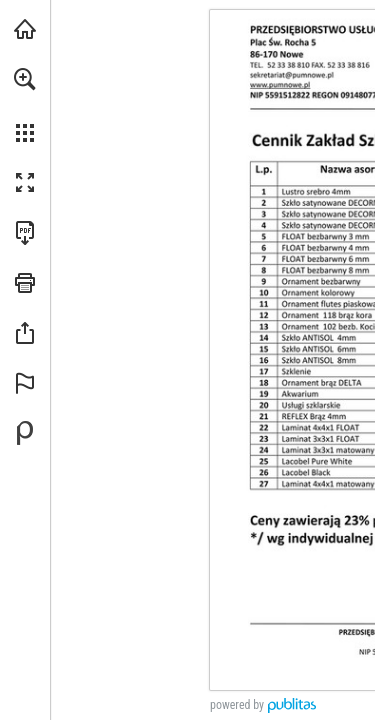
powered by (237, 705)
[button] (25, 79)
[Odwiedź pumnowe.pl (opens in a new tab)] (25, 29)
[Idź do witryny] (300, 117)
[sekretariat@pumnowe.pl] (313, 102)
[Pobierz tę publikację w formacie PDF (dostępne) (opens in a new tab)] (25, 233)
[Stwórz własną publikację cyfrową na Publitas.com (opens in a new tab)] (25, 433)
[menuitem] (25, 105)
